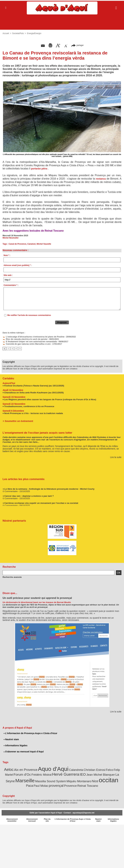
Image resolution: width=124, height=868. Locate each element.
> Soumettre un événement (17, 420)
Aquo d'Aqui (50, 768)
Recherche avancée (12, 576)
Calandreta (71, 769)
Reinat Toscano (75, 784)
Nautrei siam (11, 739)
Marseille (12, 779)
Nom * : (7, 255)
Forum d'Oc (16, 773)
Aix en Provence (24, 769)
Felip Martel (114, 769)
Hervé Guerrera (57, 773)
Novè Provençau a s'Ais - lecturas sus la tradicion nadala (32, 412)
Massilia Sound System (36, 780)
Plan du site (47, 818)
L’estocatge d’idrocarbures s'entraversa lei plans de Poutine (32, 337)
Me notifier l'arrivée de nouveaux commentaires (29, 315)
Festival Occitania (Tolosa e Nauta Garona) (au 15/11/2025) (33, 385)
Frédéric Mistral (34, 773)
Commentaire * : (11, 285)
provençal (46, 784)
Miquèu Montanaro (63, 780)
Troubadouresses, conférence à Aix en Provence (28, 406)
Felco (103, 769)
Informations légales (15, 745)
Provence (59, 784)
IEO (73, 773)
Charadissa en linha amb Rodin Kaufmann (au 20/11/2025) (33, 392)
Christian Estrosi (89, 769)
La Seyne (110, 773)
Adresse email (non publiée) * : (18, 265)
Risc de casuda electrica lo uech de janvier (24, 339)
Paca (103, 780)
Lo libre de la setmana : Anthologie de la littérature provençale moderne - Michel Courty (48, 489)
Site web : (8, 275)
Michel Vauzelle (43, 244)
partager (77, 45)
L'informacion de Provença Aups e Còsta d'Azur (30, 733)
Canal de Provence (17, 244)
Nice (78, 780)
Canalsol (31, 244)
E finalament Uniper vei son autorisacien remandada (28, 341)
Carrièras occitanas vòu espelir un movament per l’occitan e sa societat (40, 503)
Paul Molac (114, 780)
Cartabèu (8, 378)
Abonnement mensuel (32, 818)
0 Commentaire (10, 491)
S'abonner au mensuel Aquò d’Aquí (23, 751)
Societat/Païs (18, 33)
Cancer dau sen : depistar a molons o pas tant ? (28, 496)
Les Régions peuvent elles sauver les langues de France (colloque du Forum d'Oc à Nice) (48, 399)
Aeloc (8, 769)
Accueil (6, 33)
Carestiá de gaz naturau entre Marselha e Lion (25, 343)
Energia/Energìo (34, 33)
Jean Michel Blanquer (90, 773)
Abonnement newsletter (12, 818)
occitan (91, 779)
